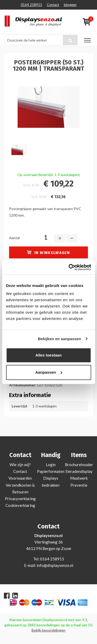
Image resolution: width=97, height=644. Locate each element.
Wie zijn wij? (20, 465)
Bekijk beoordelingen (48, 630)
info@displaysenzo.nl (55, 565)
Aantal (14, 238)
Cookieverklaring (20, 505)
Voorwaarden (20, 478)
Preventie (79, 485)
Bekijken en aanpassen (59, 339)
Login (51, 465)
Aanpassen (49, 372)
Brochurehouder (79, 465)
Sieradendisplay (79, 471)
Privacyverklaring (20, 499)
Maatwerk (79, 478)
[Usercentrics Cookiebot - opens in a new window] (69, 267)
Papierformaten (51, 471)
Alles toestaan (49, 355)
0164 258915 (31, 5)
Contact (53, 5)
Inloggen (70, 5)
